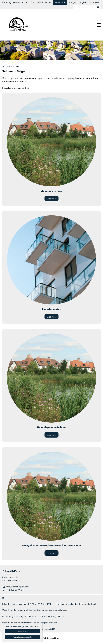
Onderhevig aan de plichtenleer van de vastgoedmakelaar (30, 623)
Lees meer (51, 199)
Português (94, 2)
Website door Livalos (52, 638)
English (83, 2)
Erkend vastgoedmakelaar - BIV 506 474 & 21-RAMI (27, 604)
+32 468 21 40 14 (41, 2)
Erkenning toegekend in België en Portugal (76, 604)
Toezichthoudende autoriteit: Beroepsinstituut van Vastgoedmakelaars (35, 610)
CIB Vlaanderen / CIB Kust (53, 616)
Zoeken (98, 7)
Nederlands (60, 2)
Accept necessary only (22, 637)
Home (7, 66)
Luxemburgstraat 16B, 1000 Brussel (19, 616)
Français (73, 2)
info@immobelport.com (15, 2)
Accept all (22, 631)
